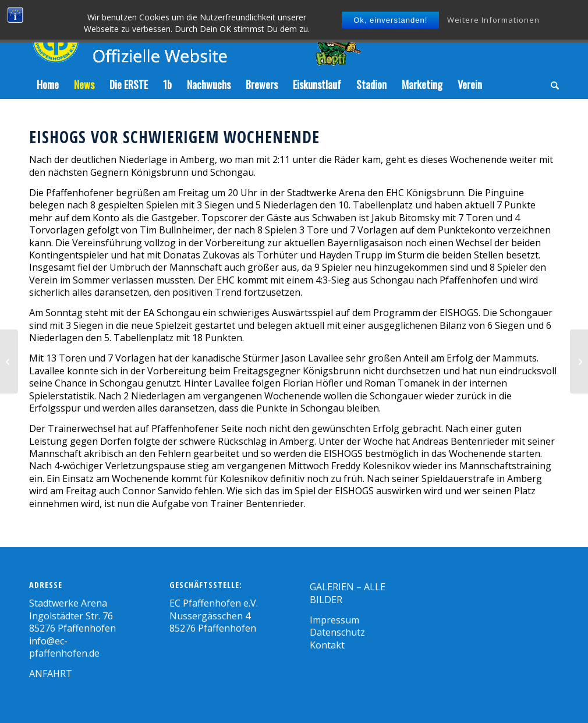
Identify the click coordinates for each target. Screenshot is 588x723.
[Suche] (551, 84)
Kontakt (327, 645)
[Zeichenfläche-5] (195, 35)
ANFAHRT (51, 674)
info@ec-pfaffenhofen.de (64, 647)
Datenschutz (337, 632)
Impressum (334, 620)
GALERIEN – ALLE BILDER (348, 593)
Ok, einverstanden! (390, 20)
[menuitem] (48, 84)
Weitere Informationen (493, 20)
